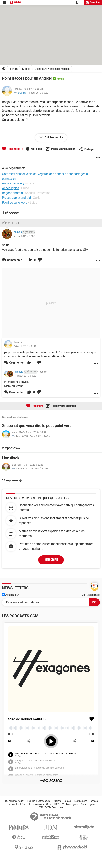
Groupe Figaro (88, 804)
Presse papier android (16, 198)
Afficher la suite (53, 137)
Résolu (60, 79)
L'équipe (31, 801)
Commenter (16, 363)
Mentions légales (70, 804)
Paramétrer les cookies (33, 804)
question (93, 2)
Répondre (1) (15, 149)
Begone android (12, 193)
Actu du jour (10, 595)
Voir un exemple (91, 595)
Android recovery (13, 183)
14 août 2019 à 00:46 (25, 346)
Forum (14, 69)
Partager (87, 149)
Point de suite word (15, 203)
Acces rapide (11, 188)
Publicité (57, 801)
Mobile (26, 69)
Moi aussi (37, 149)
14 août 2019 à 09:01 (38, 93)
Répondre (37, 406)
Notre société (44, 801)
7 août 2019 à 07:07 (24, 236)
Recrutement (80, 801)
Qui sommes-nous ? (15, 801)
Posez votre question (63, 149)
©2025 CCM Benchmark (51, 807)
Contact (68, 801)
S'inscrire (51, 560)
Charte (50, 804)
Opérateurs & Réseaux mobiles (52, 69)
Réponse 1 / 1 (11, 223)
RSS (57, 804)
